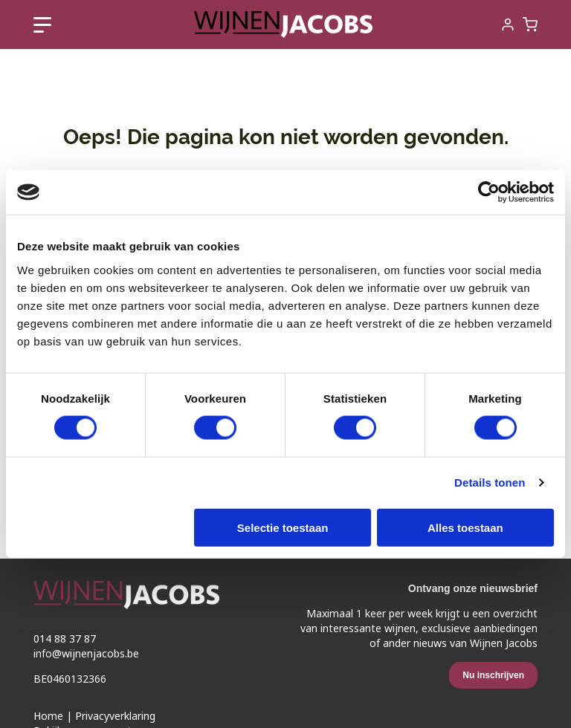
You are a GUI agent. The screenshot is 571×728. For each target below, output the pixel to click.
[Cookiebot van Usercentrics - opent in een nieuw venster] (489, 192)
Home (48, 716)
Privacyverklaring (115, 716)
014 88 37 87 (65, 639)
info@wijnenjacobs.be (86, 654)
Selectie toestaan (283, 527)
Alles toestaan (465, 527)
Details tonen (490, 482)
